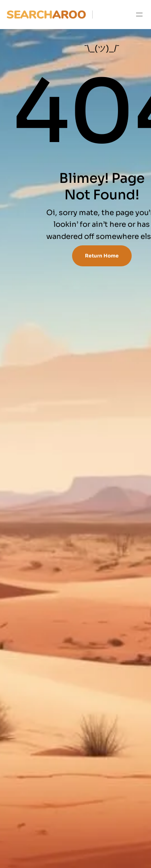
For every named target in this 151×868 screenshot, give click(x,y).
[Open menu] (139, 15)
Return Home (102, 256)
